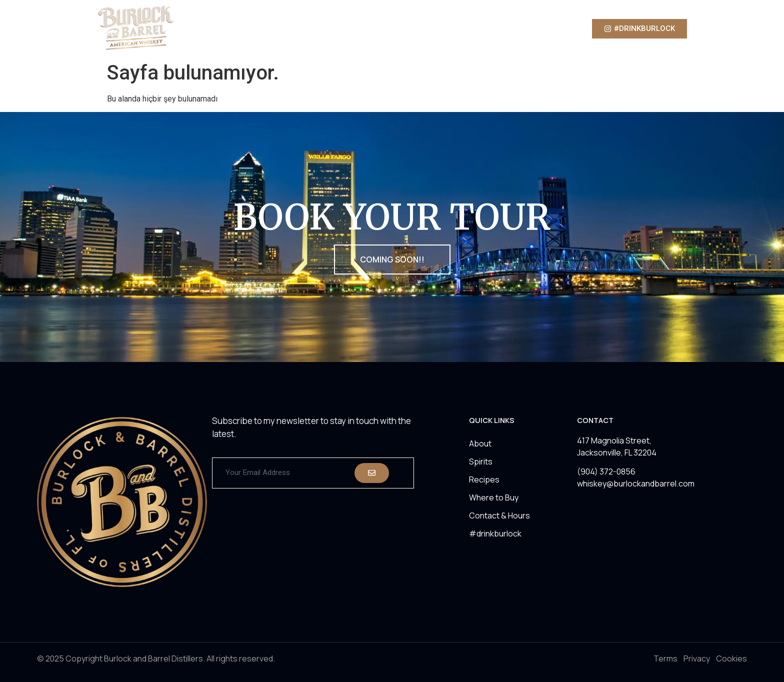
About (480, 443)
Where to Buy (468, 28)
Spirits (371, 28)
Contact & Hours (499, 515)
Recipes (414, 28)
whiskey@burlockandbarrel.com (636, 483)
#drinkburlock (495, 533)
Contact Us (528, 28)
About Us (326, 28)
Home (282, 28)
